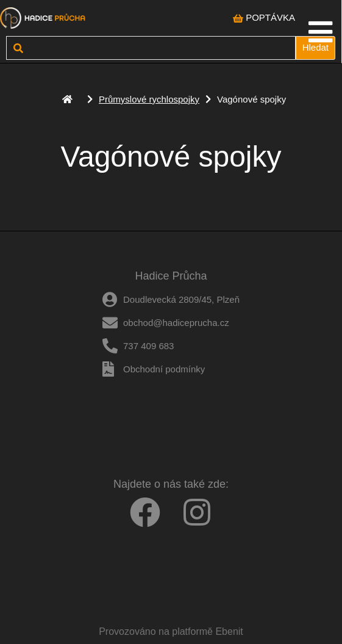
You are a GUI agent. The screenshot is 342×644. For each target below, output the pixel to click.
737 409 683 (148, 346)
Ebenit (229, 631)
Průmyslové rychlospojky (149, 99)
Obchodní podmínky (164, 369)
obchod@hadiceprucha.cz (176, 323)
